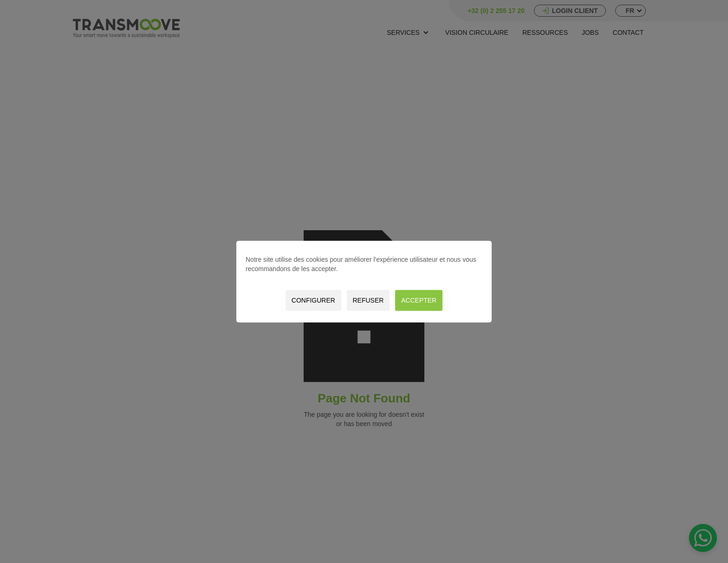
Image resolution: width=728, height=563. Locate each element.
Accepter (419, 300)
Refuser (368, 300)
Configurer (313, 300)
